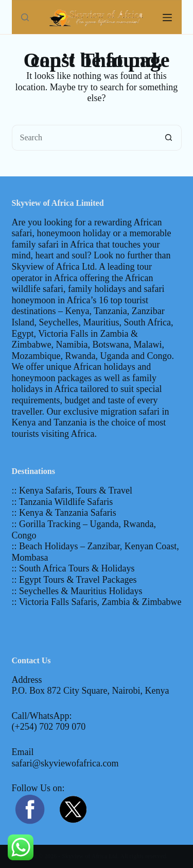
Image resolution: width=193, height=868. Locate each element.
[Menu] (167, 18)
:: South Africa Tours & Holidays (73, 568)
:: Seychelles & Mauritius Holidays (77, 591)
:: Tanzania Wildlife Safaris (63, 502)
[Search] (25, 17)
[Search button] (169, 138)
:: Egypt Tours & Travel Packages (74, 580)
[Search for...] (84, 138)
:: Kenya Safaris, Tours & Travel (72, 490)
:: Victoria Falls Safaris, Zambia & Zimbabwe (97, 602)
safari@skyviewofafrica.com (65, 763)
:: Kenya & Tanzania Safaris (64, 513)
